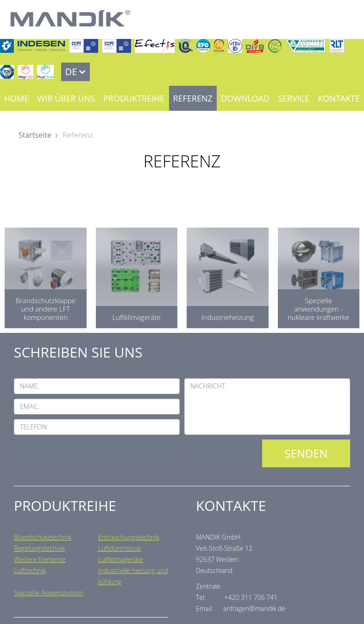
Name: (30, 386)
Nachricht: (209, 386)
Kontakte (339, 98)
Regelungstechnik (39, 548)
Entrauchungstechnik (129, 537)
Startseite (35, 135)
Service (294, 98)
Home (16, 98)
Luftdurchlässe (120, 548)
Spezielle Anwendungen (48, 593)
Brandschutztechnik (43, 537)
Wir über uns (66, 98)
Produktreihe (134, 98)
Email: (30, 406)
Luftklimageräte (121, 559)
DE (71, 72)
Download (245, 98)
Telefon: (34, 427)
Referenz (193, 98)
